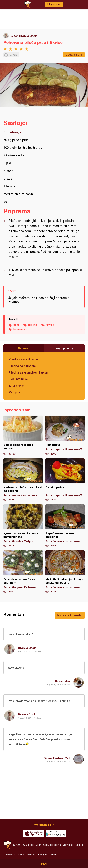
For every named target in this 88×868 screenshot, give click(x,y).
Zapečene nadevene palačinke (65, 526)
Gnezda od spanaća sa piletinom (23, 572)
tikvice (50, 325)
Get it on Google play (56, 834)
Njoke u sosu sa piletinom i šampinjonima (23, 526)
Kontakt (79, 845)
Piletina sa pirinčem (22, 366)
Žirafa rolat (16, 385)
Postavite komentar (70, 615)
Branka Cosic (28, 36)
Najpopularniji (64, 348)
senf (16, 325)
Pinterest (55, 855)
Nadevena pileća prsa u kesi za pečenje (23, 480)
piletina (33, 325)
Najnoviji (24, 348)
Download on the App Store (34, 834)
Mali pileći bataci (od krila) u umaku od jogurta (65, 572)
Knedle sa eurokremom (24, 359)
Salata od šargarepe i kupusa (23, 436)
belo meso (20, 329)
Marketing (68, 845)
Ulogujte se (54, 4)
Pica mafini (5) (18, 379)
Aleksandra (62, 681)
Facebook (11, 855)
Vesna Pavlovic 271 (57, 758)
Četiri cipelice (65, 480)
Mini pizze (16, 392)
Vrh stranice (43, 825)
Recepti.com (7, 845)
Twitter (21, 855)
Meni (44, 864)
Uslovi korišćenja (52, 845)
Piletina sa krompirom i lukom (29, 372)
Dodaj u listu (74, 54)
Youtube (31, 855)
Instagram (43, 855)
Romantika (65, 436)
